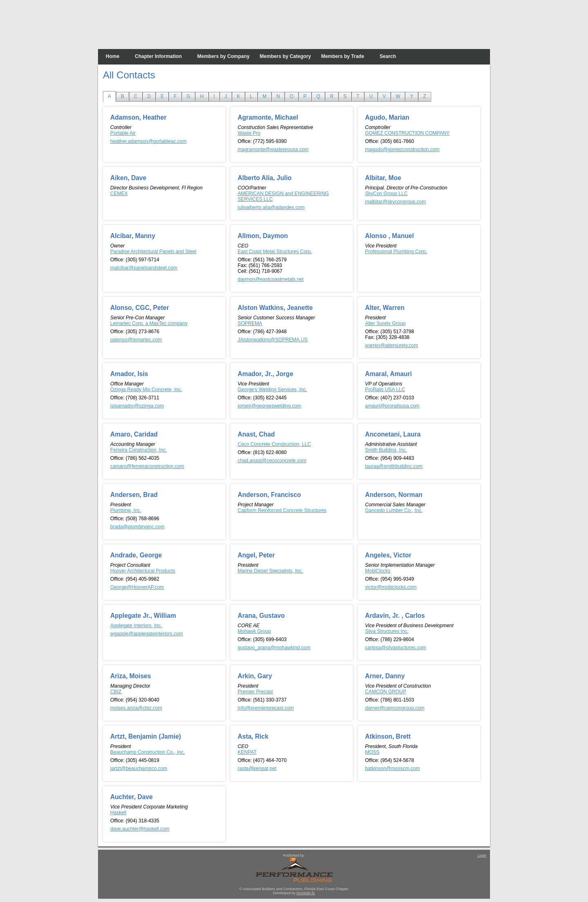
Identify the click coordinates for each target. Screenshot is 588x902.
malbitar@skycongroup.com (395, 202)
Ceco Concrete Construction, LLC (274, 444)
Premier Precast (255, 692)
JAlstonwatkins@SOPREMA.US (273, 340)
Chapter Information (158, 56)
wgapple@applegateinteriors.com (147, 634)
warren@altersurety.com (392, 345)
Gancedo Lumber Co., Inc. (394, 510)
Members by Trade (342, 56)
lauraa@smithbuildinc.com (394, 466)
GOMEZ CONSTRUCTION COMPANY (407, 133)
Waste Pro (249, 133)
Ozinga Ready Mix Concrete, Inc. (146, 390)
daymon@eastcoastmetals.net (271, 279)
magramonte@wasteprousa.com (273, 149)
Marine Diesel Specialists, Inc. (270, 571)
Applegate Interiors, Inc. (136, 626)
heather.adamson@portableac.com (148, 141)
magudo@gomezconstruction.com (402, 149)
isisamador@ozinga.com (137, 406)
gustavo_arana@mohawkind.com (274, 648)
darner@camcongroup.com (395, 708)
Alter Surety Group (385, 323)
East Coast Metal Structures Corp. (275, 252)
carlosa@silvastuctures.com (396, 648)
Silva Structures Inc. (387, 631)
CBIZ (116, 692)
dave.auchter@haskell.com (140, 829)
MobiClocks (378, 571)
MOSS (372, 752)
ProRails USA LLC (385, 390)
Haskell (118, 813)
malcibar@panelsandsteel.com (144, 268)
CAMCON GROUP (386, 692)
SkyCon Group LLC (386, 194)
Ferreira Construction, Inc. (139, 450)
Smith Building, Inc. (386, 450)
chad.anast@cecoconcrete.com (272, 461)
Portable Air (123, 133)
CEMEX (119, 194)
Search (388, 56)
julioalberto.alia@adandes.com (271, 207)
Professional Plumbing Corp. (396, 252)
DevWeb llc (306, 893)
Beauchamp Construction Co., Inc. (148, 752)
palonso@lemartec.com (136, 340)
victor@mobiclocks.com (391, 587)
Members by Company (223, 56)
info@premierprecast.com (266, 708)
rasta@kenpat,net (257, 768)
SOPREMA (250, 323)
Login (482, 855)
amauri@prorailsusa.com (392, 406)
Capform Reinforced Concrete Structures (282, 510)
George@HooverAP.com (137, 587)
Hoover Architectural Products (143, 571)
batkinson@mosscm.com (392, 768)
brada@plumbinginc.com (137, 527)
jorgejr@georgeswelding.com (269, 406)
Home (112, 56)
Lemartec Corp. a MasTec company (149, 323)
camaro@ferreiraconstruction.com (147, 466)
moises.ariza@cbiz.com (136, 708)
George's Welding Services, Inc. (272, 390)
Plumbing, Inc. (126, 510)
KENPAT (247, 752)
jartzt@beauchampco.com (139, 768)
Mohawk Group (254, 631)
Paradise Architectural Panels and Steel (153, 252)
